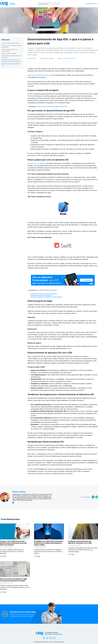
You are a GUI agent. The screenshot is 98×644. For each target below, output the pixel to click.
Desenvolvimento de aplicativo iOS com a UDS (11, 57)
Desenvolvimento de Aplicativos (68, 58)
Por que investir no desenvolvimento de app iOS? (12, 46)
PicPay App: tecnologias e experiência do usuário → (44, 294)
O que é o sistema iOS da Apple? (11, 43)
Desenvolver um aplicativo (37, 163)
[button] (93, 497)
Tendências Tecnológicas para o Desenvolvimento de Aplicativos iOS (12, 61)
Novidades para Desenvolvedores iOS (11, 65)
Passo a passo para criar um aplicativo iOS (9, 50)
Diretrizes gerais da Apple (9, 53)
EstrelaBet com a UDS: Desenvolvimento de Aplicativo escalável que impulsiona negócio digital (49, 543)
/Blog (12, 4)
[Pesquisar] (59, 4)
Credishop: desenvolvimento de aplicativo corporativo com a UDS (80, 542)
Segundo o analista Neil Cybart (38, 75)
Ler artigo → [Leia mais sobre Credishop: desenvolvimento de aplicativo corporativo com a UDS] (72, 554)
